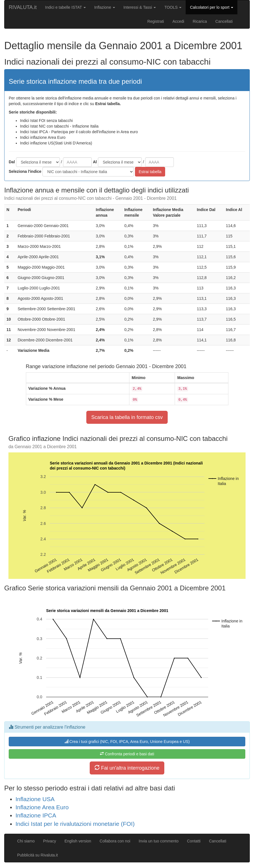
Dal (12, 162)
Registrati (156, 21)
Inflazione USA (35, 799)
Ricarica (200, 21)
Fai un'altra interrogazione (127, 768)
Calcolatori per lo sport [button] (212, 7)
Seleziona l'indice (25, 171)
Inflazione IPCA (36, 815)
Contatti (194, 841)
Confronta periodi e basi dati (127, 754)
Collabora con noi (115, 841)
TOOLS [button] (173, 7)
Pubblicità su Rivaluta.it (38, 855)
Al (95, 162)
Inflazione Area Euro (42, 807)
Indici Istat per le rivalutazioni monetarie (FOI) (75, 824)
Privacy (50, 841)
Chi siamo (26, 841)
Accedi (178, 21)
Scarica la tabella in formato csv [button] (127, 417)
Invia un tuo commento (159, 841)
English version (78, 841)
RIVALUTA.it (23, 7)
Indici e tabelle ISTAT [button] (65, 7)
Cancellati (224, 21)
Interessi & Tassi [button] (140, 7)
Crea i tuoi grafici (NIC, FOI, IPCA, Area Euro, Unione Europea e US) (127, 742)
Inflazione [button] (105, 7)
